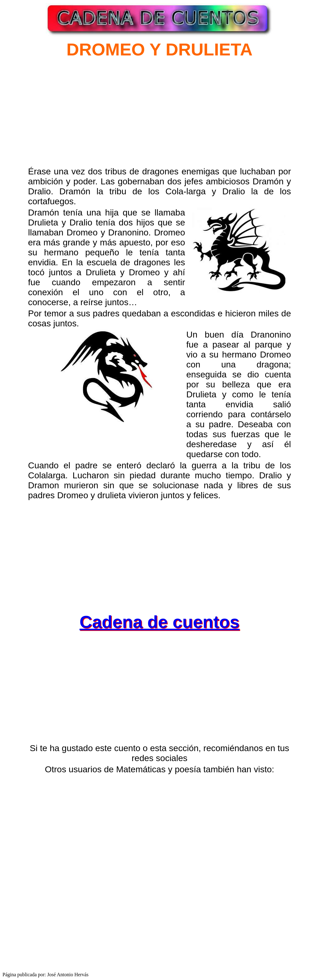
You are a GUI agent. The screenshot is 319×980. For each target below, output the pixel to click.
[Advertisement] (107, 119)
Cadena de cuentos (159, 622)
